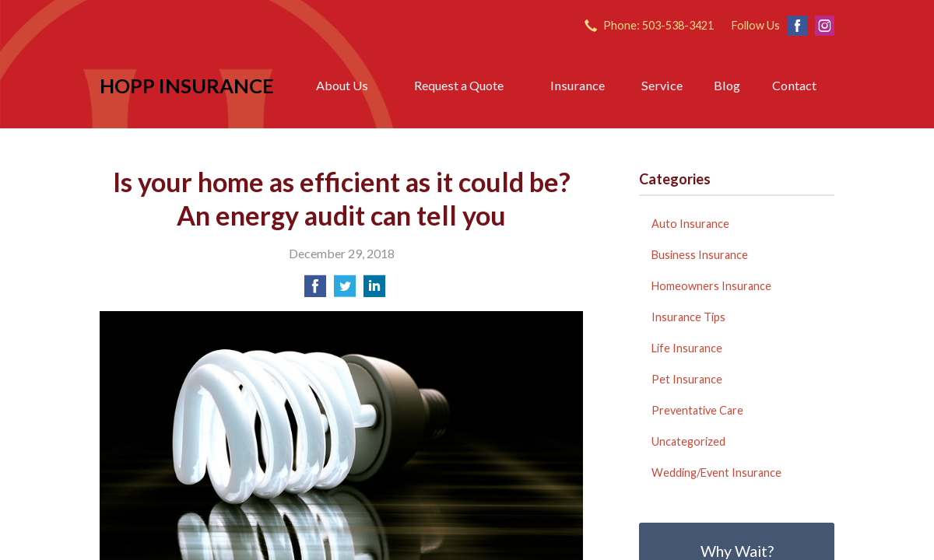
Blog (727, 85)
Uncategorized (688, 441)
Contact (794, 85)
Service (662, 85)
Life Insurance (687, 348)
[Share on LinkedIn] (374, 290)
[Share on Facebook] (315, 290)
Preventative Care (697, 410)
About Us (342, 85)
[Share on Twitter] (345, 290)
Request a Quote (459, 85)
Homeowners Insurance (711, 286)
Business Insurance (700, 255)
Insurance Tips (688, 317)
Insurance (578, 85)
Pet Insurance (687, 379)
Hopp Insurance (187, 86)
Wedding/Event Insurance (716, 472)
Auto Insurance (690, 224)
